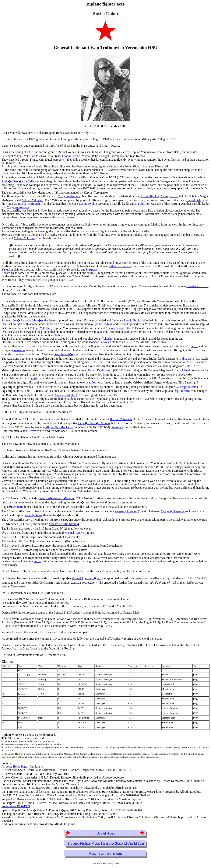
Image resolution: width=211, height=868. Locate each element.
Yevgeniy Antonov (69, 196)
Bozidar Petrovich (29, 204)
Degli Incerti (181, 391)
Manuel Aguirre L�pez (79, 533)
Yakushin (7, 269)
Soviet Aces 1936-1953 (16, 806)
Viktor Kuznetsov (120, 266)
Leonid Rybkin (71, 156)
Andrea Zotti (186, 359)
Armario (18, 507)
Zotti (188, 366)
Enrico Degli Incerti (100, 371)
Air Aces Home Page (14, 766)
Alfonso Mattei (181, 371)
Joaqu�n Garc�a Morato (94, 423)
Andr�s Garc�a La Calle (18, 181)
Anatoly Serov (169, 196)
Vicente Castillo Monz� (64, 524)
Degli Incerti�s (64, 354)
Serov (133, 332)
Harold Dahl (194, 200)
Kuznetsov (92, 269)
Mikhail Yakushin (24, 156)
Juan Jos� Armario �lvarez (57, 498)
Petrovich (117, 427)
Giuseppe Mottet (65, 395)
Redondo (124, 324)
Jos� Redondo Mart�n (28, 320)
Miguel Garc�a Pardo (59, 427)
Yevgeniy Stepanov (173, 511)
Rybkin (98, 324)
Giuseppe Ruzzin (186, 387)
